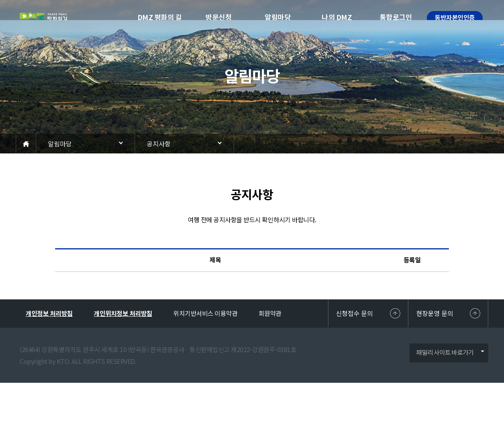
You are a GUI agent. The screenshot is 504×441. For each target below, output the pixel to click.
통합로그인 (396, 18)
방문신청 (219, 18)
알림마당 (278, 18)
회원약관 (270, 313)
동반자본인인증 (455, 18)
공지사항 (159, 144)
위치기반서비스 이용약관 (205, 313)
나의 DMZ (337, 18)
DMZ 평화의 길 (160, 18)
